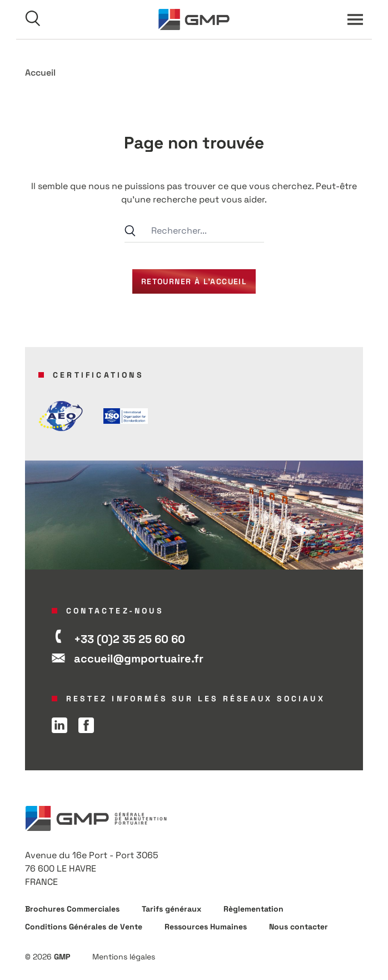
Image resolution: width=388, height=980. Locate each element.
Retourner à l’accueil (194, 281)
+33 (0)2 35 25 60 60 (130, 639)
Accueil (40, 73)
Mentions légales (124, 957)
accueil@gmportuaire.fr (139, 659)
